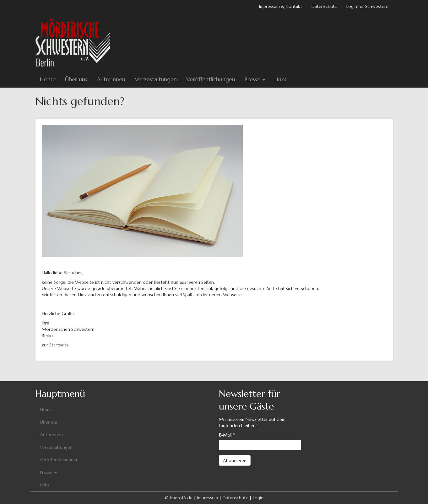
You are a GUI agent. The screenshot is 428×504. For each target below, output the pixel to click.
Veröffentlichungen (211, 79)
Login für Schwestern (367, 6)
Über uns (76, 79)
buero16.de (181, 498)
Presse (255, 79)
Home (48, 79)
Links (280, 79)
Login (258, 498)
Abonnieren (235, 460)
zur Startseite (55, 345)
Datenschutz (324, 6)
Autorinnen (111, 79)
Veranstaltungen (156, 79)
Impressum (208, 498)
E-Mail (227, 435)
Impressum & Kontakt (281, 6)
